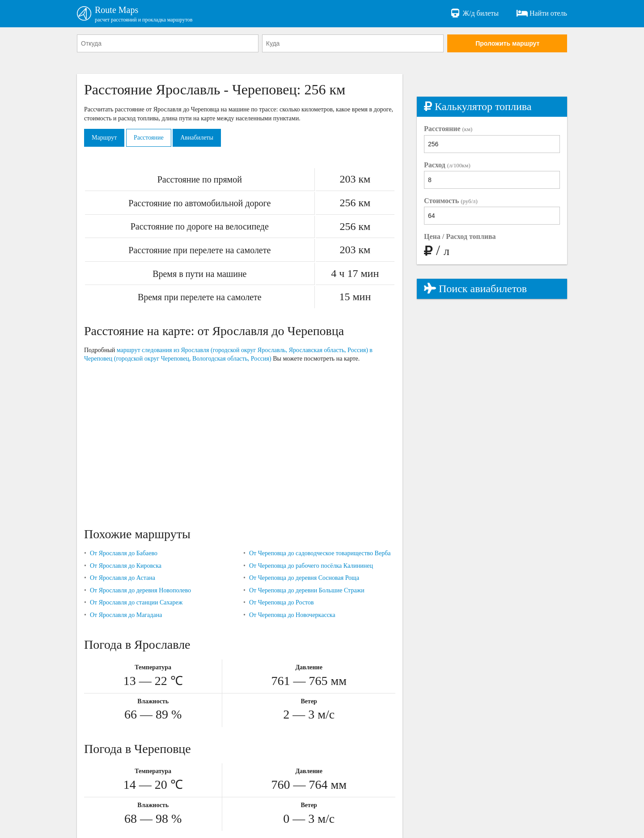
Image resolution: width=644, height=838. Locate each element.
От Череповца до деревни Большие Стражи (307, 590)
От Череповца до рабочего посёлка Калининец (311, 566)
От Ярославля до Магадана (126, 615)
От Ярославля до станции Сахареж (136, 602)
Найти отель (542, 13)
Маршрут (104, 138)
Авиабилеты (197, 138)
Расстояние (149, 138)
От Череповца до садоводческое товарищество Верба (320, 553)
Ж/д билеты (474, 13)
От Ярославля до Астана (123, 578)
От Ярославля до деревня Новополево (140, 590)
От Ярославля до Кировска (126, 566)
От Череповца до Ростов (282, 602)
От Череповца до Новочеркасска (292, 615)
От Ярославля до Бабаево (124, 553)
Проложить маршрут (507, 43)
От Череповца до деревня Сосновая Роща (304, 578)
